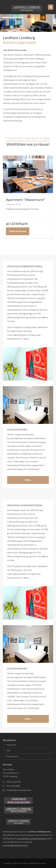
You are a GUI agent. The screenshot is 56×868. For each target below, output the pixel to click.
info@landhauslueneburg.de (19, 790)
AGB (8, 750)
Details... (28, 480)
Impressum (11, 745)
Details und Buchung (18, 231)
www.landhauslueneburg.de (15, 845)
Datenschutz (12, 756)
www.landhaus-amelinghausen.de (31, 838)
